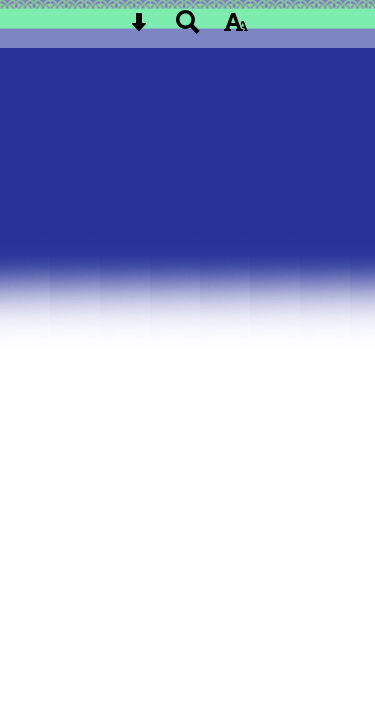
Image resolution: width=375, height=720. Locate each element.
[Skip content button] (139, 28)
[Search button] (188, 28)
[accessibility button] (236, 28)
